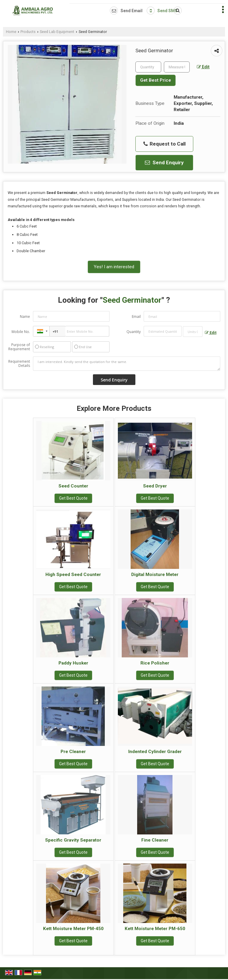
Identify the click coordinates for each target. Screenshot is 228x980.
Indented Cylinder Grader (155, 752)
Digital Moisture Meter (155, 575)
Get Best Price (156, 80)
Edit (203, 67)
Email (136, 317)
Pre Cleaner (73, 752)
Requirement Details (19, 364)
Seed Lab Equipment (57, 32)
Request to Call (164, 144)
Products (28, 32)
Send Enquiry (164, 162)
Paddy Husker (73, 663)
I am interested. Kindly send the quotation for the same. (127, 364)
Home (11, 32)
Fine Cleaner (155, 840)
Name (25, 317)
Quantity (134, 332)
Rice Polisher (155, 663)
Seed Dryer (155, 486)
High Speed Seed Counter (73, 575)
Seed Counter (73, 486)
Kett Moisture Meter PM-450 (73, 929)
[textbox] (177, 67)
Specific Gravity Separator (73, 840)
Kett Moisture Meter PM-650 (155, 929)
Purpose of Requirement (19, 347)
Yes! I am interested (114, 267)
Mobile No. (21, 332)
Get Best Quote (73, 498)
